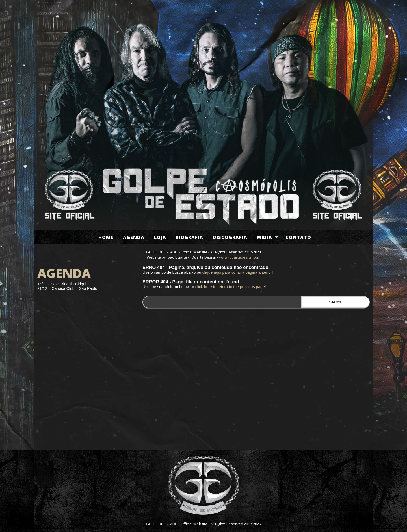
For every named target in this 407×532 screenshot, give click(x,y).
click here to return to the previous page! (231, 287)
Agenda (134, 237)
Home (106, 237)
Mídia (265, 237)
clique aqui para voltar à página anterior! (238, 272)
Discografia (230, 237)
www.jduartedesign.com (240, 257)
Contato (298, 237)
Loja (160, 237)
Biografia (190, 237)
